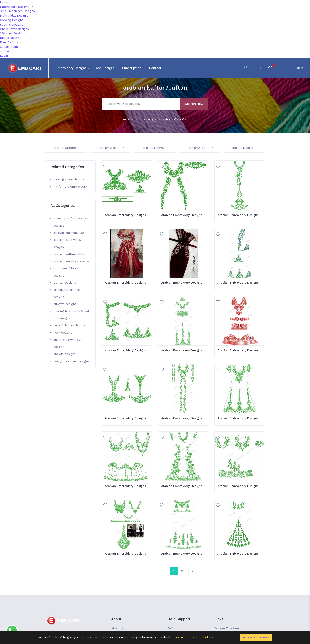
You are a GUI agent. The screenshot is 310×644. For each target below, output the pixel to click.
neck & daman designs (70, 325)
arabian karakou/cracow (71, 261)
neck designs (63, 333)
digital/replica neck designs (67, 293)
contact (5, 51)
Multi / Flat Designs (14, 16)
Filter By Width (111, 148)
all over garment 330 (69, 233)
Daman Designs (65, 283)
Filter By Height (155, 148)
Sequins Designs (12, 25)
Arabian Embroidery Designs (125, 215)
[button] (70, 167)
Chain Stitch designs (14, 29)
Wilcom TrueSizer (227, 628)
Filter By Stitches (66, 148)
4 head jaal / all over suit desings (72, 222)
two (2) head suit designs (71, 361)
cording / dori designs (69, 179)
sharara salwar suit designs (68, 343)
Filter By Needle (244, 148)
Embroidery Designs (17, 7)
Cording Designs (12, 20)
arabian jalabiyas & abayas (67, 243)
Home (4, 2)
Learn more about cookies (194, 637)
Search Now (194, 104)
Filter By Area (199, 148)
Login (4, 56)
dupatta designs (65, 304)
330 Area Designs (12, 33)
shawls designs (64, 354)
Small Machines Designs (17, 11)
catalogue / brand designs (67, 272)
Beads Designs (11, 38)
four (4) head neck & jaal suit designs (71, 315)
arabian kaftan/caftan (175, 119)
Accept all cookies (256, 637)
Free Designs (9, 42)
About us (117, 628)
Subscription (9, 47)
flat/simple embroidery (70, 187)
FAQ (170, 628)
